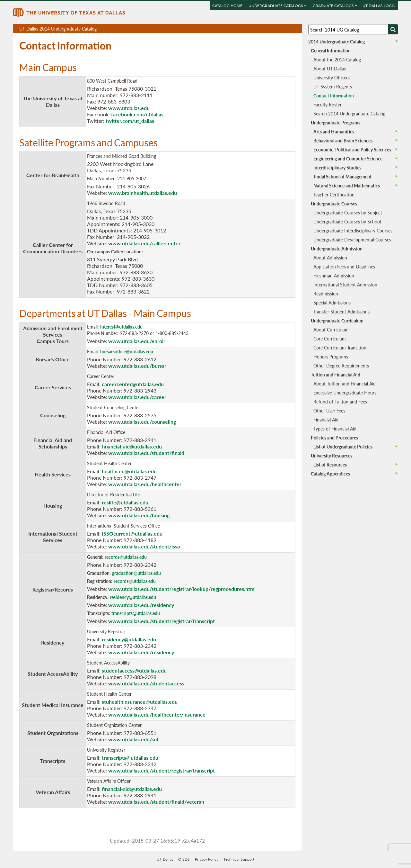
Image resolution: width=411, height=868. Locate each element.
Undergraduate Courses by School (347, 222)
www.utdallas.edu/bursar (137, 366)
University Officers (332, 77)
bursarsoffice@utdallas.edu (127, 351)
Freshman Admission (334, 276)
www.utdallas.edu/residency (141, 605)
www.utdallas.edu (129, 108)
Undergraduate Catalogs (278, 6)
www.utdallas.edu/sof (133, 739)
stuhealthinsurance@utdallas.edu (140, 702)
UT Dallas (165, 859)
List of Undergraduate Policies (343, 447)
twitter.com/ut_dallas (130, 121)
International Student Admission (345, 285)
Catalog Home (227, 6)
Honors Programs (331, 357)
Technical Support (239, 859)
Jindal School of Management (342, 176)
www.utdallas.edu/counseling (142, 422)
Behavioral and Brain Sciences (343, 140)
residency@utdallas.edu (133, 597)
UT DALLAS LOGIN (379, 6)
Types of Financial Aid (335, 429)
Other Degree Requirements (341, 366)
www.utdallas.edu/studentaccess (146, 683)
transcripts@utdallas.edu (136, 613)
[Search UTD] (393, 29)
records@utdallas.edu (126, 557)
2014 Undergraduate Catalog (337, 41)
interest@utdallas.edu (121, 327)
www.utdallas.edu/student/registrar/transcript (162, 621)
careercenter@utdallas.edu (133, 384)
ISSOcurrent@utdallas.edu (132, 533)
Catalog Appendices (330, 474)
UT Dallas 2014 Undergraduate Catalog (161, 29)
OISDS (184, 859)
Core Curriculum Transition (340, 348)
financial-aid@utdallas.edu (132, 446)
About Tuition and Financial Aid (345, 384)
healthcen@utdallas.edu (129, 471)
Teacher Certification (334, 194)
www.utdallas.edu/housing (139, 515)
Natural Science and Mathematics (347, 185)
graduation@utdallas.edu (136, 573)
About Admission (330, 258)
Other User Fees (329, 411)
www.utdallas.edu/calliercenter (144, 243)
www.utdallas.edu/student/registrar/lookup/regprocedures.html (182, 589)
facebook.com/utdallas (137, 114)
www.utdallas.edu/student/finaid (146, 453)
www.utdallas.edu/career (137, 397)
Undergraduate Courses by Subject (348, 212)
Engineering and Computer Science (348, 158)
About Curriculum (331, 330)
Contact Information (334, 95)
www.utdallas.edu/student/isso (144, 546)
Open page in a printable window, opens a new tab (289, 29)
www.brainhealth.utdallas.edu (143, 193)
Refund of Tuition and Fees (340, 402)
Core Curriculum (330, 339)
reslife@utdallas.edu (125, 502)
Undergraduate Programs (336, 122)
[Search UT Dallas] (353, 29)
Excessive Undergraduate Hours (345, 393)
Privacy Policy (207, 859)
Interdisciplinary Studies (337, 167)
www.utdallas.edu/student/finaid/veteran (156, 802)
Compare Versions (296, 29)
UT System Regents (333, 86)
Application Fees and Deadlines (344, 267)
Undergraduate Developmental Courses (352, 240)
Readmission (326, 294)
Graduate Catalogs (335, 6)
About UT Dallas (330, 68)
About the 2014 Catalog (337, 59)
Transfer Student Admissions (341, 312)
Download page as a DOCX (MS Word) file (281, 29)
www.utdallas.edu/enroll (136, 341)
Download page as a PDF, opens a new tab (274, 29)
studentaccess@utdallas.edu (134, 670)
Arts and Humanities (334, 131)
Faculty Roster (328, 104)
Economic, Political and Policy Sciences (352, 149)
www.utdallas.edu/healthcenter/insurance (157, 714)
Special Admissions (332, 303)
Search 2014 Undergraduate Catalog (349, 113)
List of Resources (330, 465)
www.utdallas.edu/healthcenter (145, 484)
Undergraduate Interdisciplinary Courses (353, 231)
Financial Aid (326, 420)
